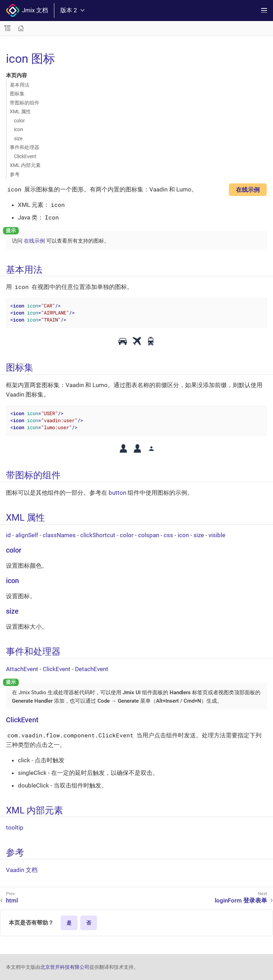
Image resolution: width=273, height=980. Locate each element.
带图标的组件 (25, 103)
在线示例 (248, 190)
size (18, 138)
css (168, 535)
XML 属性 (20, 111)
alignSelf (27, 535)
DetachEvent (92, 669)
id (8, 535)
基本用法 (20, 85)
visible (217, 535)
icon (19, 129)
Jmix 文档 (27, 11)
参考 (15, 174)
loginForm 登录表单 (241, 900)
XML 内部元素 (25, 165)
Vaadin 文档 (22, 870)
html (12, 900)
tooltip (15, 827)
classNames (59, 535)
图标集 (17, 94)
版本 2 (72, 10)
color (19, 121)
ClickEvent (25, 156)
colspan (149, 535)
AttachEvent (22, 669)
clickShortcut (98, 535)
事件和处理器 (25, 147)
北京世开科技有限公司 (65, 967)
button (117, 493)
